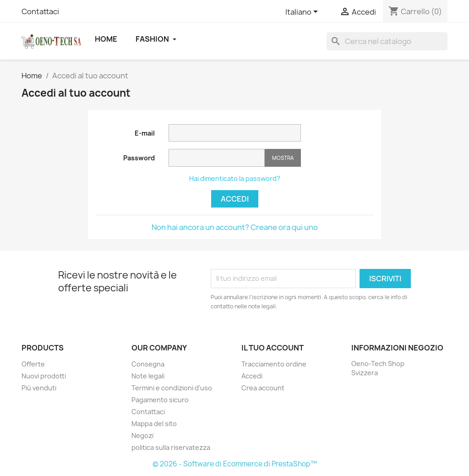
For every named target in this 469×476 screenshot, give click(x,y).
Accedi (235, 199)
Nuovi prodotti (44, 376)
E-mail (145, 133)
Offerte (33, 364)
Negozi (142, 435)
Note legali (148, 376)
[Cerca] (387, 41)
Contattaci (40, 11)
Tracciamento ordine (274, 364)
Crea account (263, 388)
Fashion (156, 39)
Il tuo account (273, 348)
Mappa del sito (154, 424)
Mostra (283, 158)
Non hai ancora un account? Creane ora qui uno (235, 227)
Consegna (148, 364)
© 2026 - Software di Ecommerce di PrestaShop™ (235, 464)
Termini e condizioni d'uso (172, 388)
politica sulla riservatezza (171, 447)
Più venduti (39, 388)
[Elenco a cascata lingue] (303, 12)
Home (106, 39)
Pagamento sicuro (160, 400)
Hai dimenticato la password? (235, 178)
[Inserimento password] (217, 158)
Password (139, 158)
